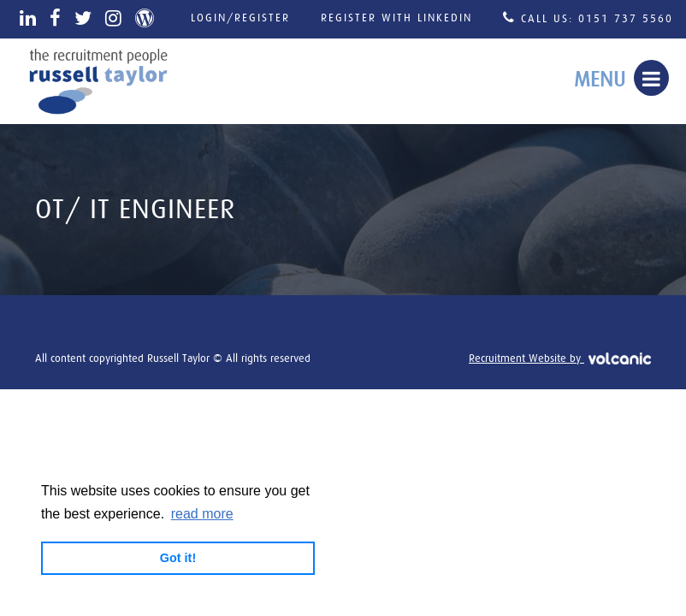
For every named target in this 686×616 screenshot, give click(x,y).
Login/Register (240, 18)
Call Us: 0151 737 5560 (588, 18)
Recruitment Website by (560, 359)
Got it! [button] (178, 558)
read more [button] (202, 514)
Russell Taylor (98, 81)
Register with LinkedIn (396, 18)
